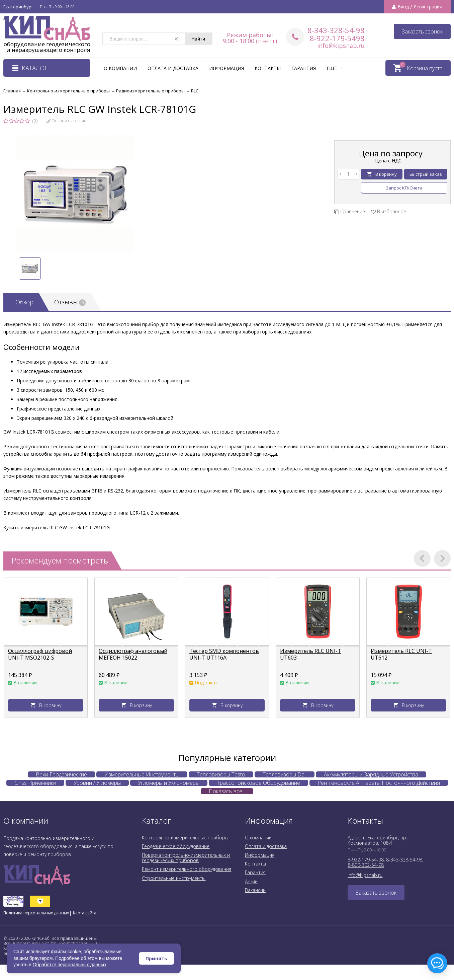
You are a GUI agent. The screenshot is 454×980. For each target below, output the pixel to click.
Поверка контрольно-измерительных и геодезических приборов (186, 858)
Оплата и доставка (173, 68)
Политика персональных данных (36, 913)
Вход (403, 7)
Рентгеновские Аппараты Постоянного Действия (379, 783)
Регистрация (428, 7)
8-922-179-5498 (337, 38)
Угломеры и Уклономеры (169, 783)
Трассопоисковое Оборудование (258, 783)
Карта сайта (85, 913)
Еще (335, 68)
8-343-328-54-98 (336, 30)
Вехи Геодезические (61, 774)
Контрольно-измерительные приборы (185, 838)
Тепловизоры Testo (221, 774)
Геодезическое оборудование (176, 846)
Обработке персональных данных (70, 965)
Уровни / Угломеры (97, 783)
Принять (156, 958)
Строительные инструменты (174, 878)
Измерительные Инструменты (142, 774)
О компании (120, 68)
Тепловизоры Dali (285, 774)
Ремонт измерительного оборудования (187, 869)
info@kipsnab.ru (341, 46)
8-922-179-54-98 (366, 860)
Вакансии (255, 890)
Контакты (268, 68)
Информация (226, 68)
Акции (251, 881)
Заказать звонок (422, 31)
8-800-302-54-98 (366, 865)
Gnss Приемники (35, 783)
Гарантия (304, 68)
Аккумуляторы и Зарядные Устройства (371, 774)
